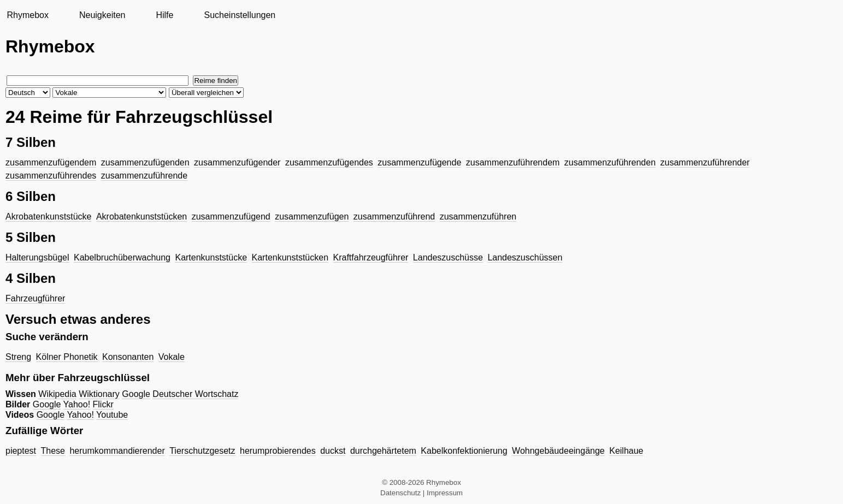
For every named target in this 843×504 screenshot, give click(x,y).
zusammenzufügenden (145, 162)
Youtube (112, 415)
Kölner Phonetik (67, 357)
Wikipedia (57, 394)
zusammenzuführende (144, 176)
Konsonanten (128, 357)
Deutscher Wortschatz (195, 394)
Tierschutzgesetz (202, 451)
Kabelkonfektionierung (464, 451)
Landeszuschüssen (525, 257)
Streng (18, 357)
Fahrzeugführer (35, 298)
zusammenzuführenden (610, 162)
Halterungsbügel (37, 257)
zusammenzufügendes (329, 162)
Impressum (445, 493)
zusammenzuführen (478, 217)
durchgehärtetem (383, 451)
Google (136, 394)
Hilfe (164, 15)
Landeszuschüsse (448, 257)
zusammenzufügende (419, 162)
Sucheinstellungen (240, 15)
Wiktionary (99, 394)
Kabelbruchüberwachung (122, 257)
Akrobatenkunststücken (142, 217)
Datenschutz (400, 493)
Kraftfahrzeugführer (371, 257)
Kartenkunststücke (211, 257)
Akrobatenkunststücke (48, 217)
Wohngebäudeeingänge (558, 451)
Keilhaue (626, 451)
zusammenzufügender (237, 162)
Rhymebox (27, 15)
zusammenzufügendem (51, 162)
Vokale (172, 357)
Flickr (103, 404)
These (53, 451)
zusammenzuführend (394, 217)
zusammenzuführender (705, 162)
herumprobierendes (278, 451)
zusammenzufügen (312, 217)
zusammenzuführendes (51, 176)
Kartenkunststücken (290, 257)
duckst (333, 451)
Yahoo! (77, 404)
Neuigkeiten (102, 15)
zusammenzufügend (231, 217)
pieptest (21, 451)
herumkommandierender (117, 451)
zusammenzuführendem (513, 162)
